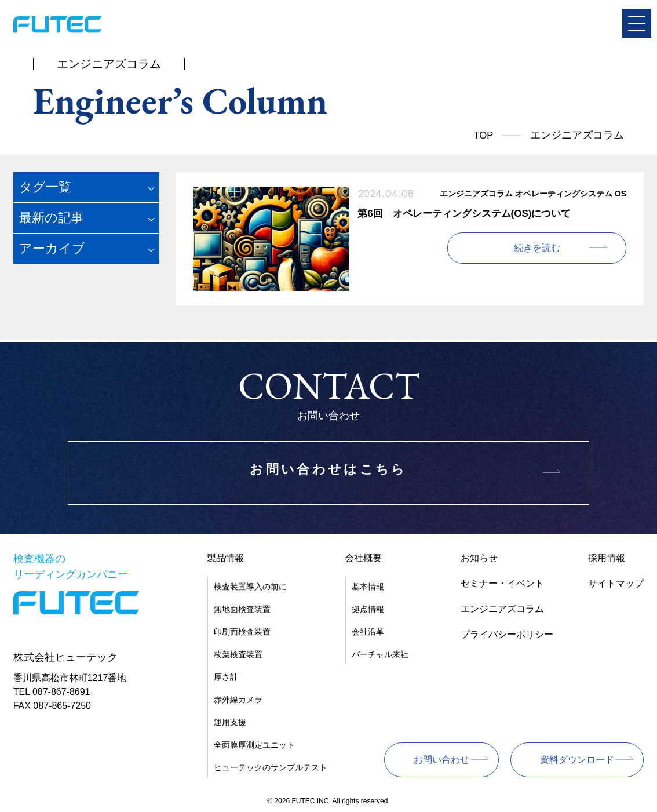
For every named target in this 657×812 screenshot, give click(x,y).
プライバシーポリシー (507, 634)
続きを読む (561, 248)
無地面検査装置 (242, 609)
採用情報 (607, 558)
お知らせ (479, 558)
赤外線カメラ (238, 700)
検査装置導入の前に (250, 587)
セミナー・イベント (502, 583)
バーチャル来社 (380, 654)
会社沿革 (368, 632)
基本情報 (368, 587)
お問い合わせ (441, 760)
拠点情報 (368, 609)
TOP (483, 135)
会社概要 (363, 558)
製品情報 (225, 558)
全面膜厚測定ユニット (254, 745)
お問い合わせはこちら (329, 473)
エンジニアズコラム (502, 609)
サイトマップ (616, 583)
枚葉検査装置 (238, 654)
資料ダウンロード (577, 760)
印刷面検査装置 (242, 632)
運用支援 (230, 722)
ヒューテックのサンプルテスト (271, 767)
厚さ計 (226, 677)
